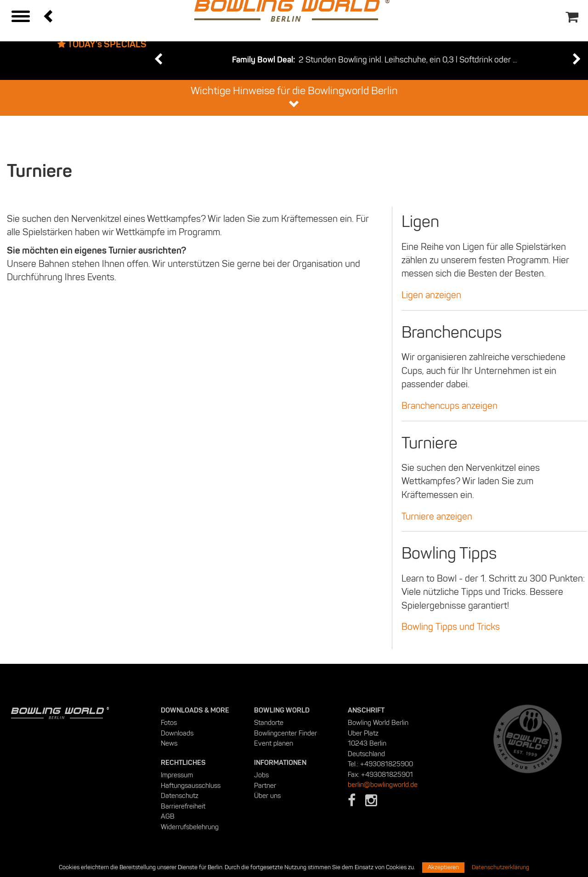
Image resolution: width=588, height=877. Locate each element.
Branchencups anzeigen (449, 406)
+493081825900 (387, 764)
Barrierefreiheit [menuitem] (183, 806)
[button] (49, 16)
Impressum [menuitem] (177, 775)
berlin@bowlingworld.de (383, 785)
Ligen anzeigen (431, 295)
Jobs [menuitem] (261, 775)
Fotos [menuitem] (169, 723)
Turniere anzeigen (437, 516)
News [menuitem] (169, 743)
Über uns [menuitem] (267, 796)
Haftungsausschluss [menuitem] (191, 786)
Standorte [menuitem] (269, 723)
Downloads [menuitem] (177, 733)
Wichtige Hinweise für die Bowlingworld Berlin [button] (294, 97)
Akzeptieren (443, 867)
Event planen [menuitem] (274, 743)
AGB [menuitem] (168, 816)
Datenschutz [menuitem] (180, 796)
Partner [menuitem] (265, 786)
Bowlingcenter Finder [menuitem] (286, 733)
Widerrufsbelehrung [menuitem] (190, 827)
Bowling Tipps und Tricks (451, 627)
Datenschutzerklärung (500, 867)
